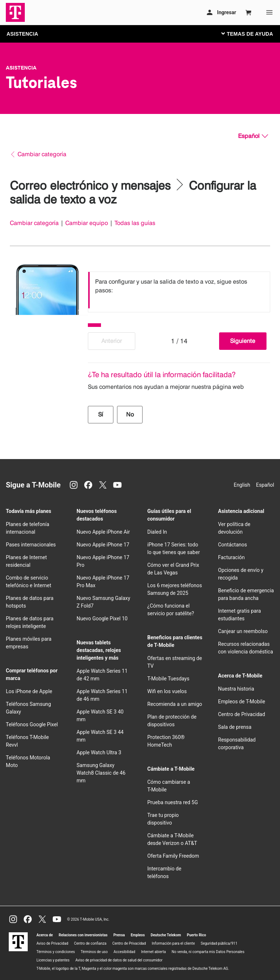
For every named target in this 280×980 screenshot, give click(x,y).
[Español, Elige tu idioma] (253, 136)
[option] (179, 290)
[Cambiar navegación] (253, 33)
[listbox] (179, 290)
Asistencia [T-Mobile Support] (21, 68)
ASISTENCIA (22, 34)
